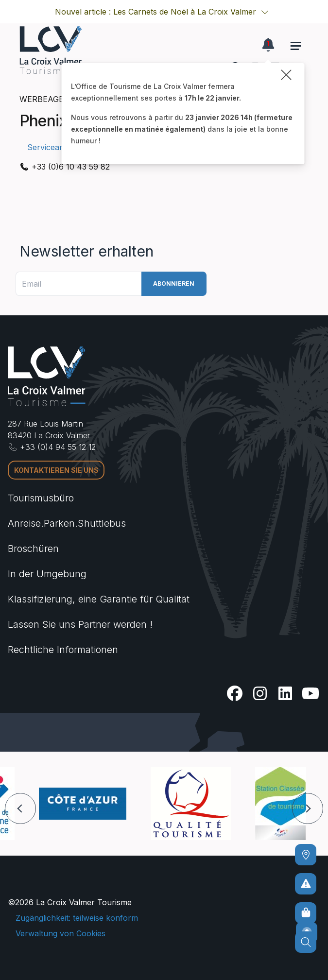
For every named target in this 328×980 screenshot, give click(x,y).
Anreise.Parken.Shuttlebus (67, 523)
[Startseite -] (51, 50)
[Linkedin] (285, 693)
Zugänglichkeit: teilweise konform (77, 918)
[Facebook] (235, 693)
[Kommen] (306, 855)
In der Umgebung (47, 574)
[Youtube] (311, 693)
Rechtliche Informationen (63, 650)
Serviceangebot (56, 147)
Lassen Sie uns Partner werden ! (80, 624)
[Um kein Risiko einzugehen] (306, 884)
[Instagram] (260, 693)
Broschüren (33, 549)
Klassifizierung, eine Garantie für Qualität (99, 599)
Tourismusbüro (41, 498)
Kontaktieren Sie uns (56, 470)
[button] (265, 12)
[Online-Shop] (306, 913)
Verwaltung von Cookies (60, 933)
